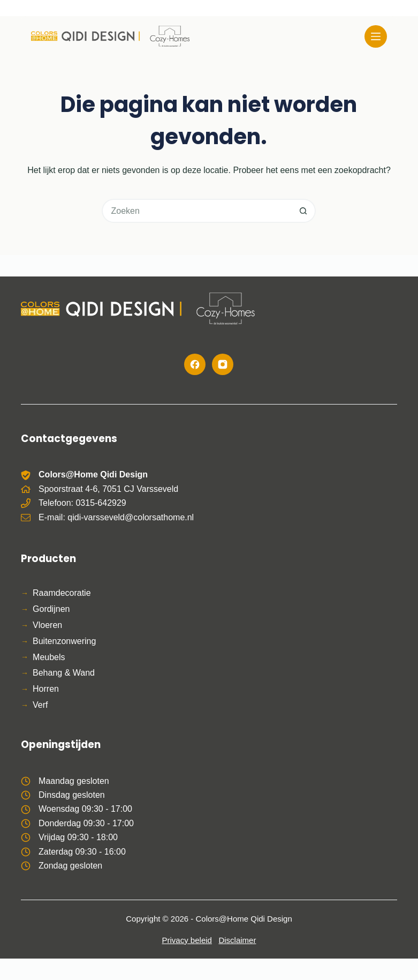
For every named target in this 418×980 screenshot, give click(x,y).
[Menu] (376, 36)
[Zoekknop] (304, 211)
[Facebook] (195, 364)
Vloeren (47, 625)
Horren (46, 689)
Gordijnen (51, 609)
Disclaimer (237, 940)
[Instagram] (223, 364)
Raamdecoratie (62, 593)
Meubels (49, 657)
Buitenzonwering (64, 641)
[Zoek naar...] (197, 211)
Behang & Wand (64, 673)
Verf (40, 705)
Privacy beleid (187, 940)
